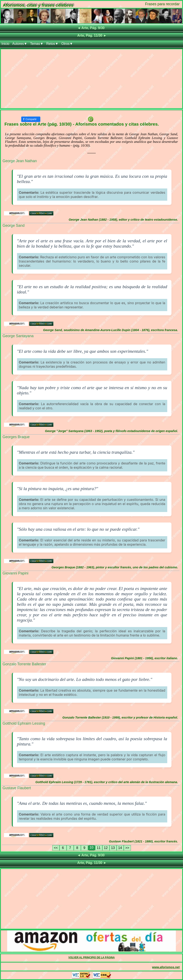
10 (92, 847)
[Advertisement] (91, 79)
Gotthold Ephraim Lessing (24, 723)
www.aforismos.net (166, 967)
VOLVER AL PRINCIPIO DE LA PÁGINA (91, 957)
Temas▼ (37, 44)
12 (106, 848)
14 (120, 848)
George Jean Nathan (20, 161)
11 (99, 848)
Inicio (5, 44)
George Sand (14, 225)
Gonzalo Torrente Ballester (24, 664)
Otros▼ (67, 44)
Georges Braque (16, 437)
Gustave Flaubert (17, 788)
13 (113, 848)
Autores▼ (20, 44)
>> (127, 848)
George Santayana (18, 336)
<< (56, 848)
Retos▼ (52, 44)
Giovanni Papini (15, 573)
